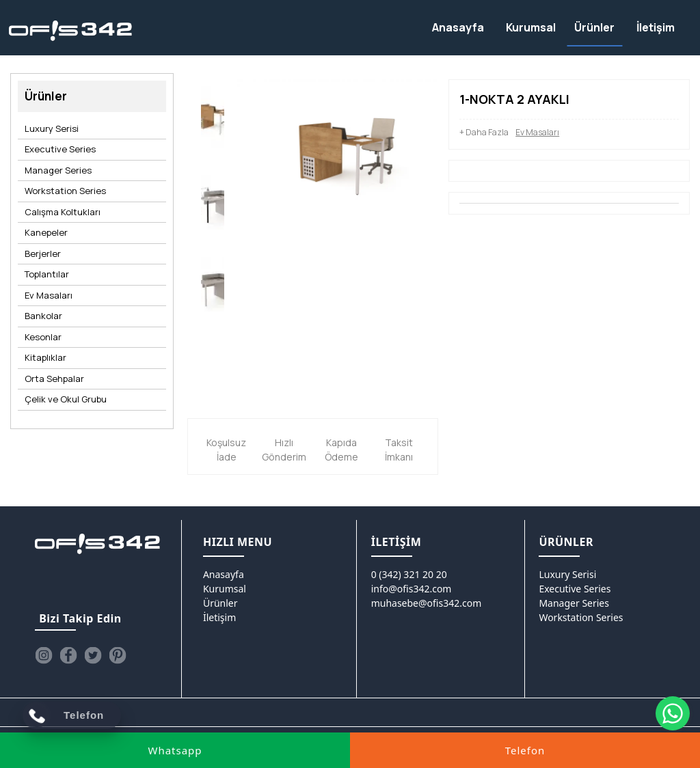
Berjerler (43, 253)
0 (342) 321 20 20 (409, 574)
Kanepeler (46, 232)
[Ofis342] (71, 31)
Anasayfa (224, 574)
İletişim (219, 617)
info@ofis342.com (412, 589)
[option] (213, 120)
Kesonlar (43, 337)
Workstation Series (65, 191)
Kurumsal (225, 589)
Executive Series (60, 149)
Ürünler (220, 603)
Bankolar (43, 316)
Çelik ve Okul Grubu (66, 399)
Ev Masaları (49, 295)
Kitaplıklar (45, 357)
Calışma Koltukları (63, 212)
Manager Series (58, 170)
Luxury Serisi (52, 128)
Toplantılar (47, 274)
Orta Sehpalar (54, 379)
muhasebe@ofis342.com (427, 603)
